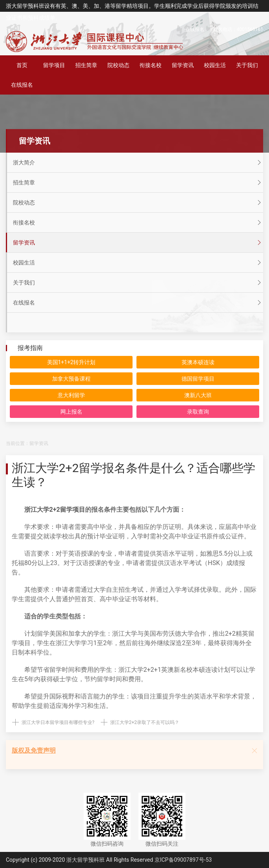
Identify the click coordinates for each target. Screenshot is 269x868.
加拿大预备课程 (71, 379)
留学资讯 (183, 65)
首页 (22, 65)
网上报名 (71, 412)
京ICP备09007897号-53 (183, 860)
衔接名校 (151, 65)
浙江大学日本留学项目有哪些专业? (58, 722)
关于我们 (247, 65)
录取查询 (198, 412)
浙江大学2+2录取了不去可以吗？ (145, 722)
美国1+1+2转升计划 (71, 362)
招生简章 (86, 65)
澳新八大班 (198, 395)
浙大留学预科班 (85, 860)
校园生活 (215, 65)
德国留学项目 (198, 379)
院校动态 (118, 65)
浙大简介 (138, 162)
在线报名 (195, 29)
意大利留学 (71, 395)
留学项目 (54, 65)
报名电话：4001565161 (238, 29)
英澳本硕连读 (198, 362)
